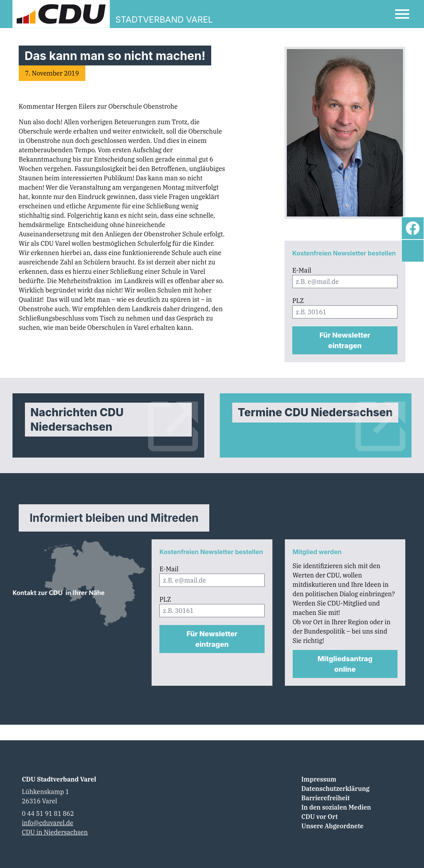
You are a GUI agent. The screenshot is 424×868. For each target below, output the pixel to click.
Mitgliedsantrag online (345, 664)
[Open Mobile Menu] (402, 14)
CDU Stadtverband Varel (59, 779)
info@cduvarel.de (48, 823)
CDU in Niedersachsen (55, 832)
